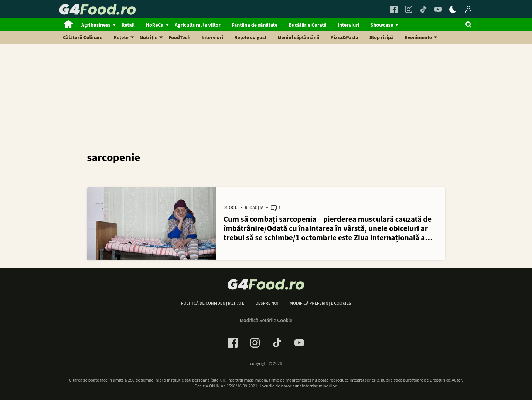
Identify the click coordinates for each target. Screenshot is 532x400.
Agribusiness (96, 25)
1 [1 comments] (276, 208)
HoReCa (155, 25)
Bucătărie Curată (308, 25)
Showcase (382, 25)
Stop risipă (382, 38)
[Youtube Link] (438, 9)
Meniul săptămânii (298, 38)
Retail (128, 25)
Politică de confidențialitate (212, 304)
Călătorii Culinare (83, 38)
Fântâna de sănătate (255, 25)
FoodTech (179, 38)
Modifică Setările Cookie (266, 321)
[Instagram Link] (409, 9)
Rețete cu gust (250, 38)
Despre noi (267, 304)
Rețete (121, 38)
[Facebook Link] (394, 9)
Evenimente (418, 38)
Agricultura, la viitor (198, 25)
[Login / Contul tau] (468, 9)
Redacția (254, 208)
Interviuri (349, 25)
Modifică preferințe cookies (320, 304)
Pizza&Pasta (345, 38)
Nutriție (149, 38)
